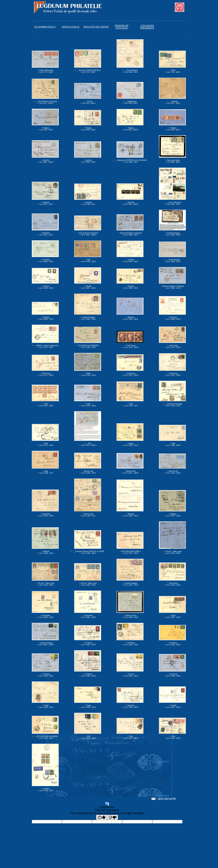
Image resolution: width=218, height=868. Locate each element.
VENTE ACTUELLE (71, 27)
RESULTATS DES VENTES (96, 27)
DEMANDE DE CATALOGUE (122, 27)
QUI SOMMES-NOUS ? (45, 27)
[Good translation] (102, 817)
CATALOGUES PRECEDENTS (147, 27)
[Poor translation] (112, 817)
